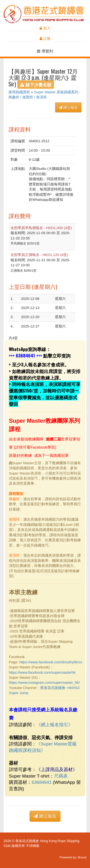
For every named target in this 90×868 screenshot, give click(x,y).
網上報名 (68, 107)
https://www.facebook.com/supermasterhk (42, 672)
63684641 (25, 355)
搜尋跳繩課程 (19, 92)
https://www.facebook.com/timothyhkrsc (51, 662)
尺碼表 (61, 776)
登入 (45, 28)
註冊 (45, 39)
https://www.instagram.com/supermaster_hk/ (44, 682)
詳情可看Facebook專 (33, 447)
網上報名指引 (54, 725)
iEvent (82, 857)
